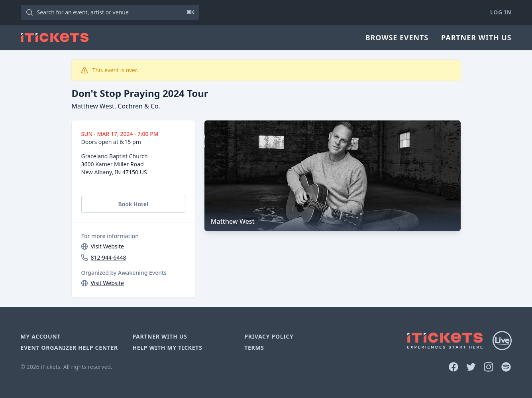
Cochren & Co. (139, 106)
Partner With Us (476, 37)
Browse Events (397, 37)
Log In (501, 12)
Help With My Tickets (167, 348)
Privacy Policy (269, 336)
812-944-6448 (109, 257)
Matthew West (93, 106)
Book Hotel (133, 204)
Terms (254, 348)
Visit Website (108, 246)
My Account (41, 336)
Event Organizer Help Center (69, 348)
